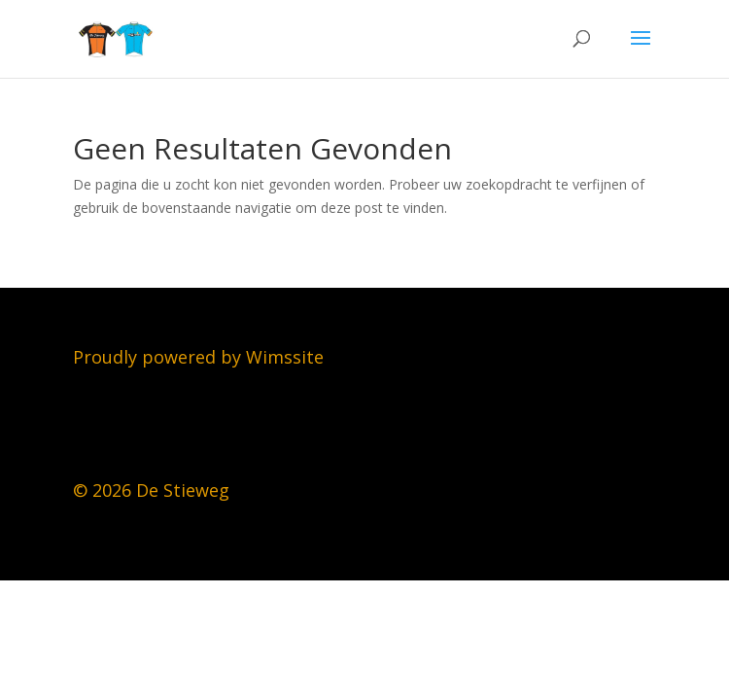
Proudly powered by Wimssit (193, 357)
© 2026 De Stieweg (151, 490)
